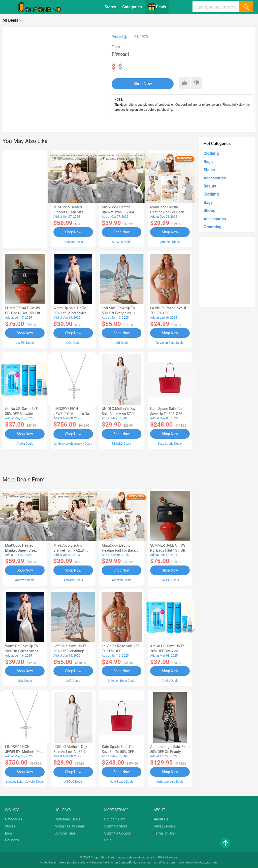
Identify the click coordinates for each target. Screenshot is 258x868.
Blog (9, 833)
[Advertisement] (25, 198)
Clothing (211, 153)
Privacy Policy (165, 826)
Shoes (209, 170)
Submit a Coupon (118, 833)
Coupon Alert (115, 819)
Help (108, 840)
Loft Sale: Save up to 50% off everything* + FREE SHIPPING (119, 313)
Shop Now (143, 84)
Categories (132, 7)
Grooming (213, 227)
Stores (110, 7)
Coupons (12, 840)
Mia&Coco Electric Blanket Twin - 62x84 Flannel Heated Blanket (120, 212)
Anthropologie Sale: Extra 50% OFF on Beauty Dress (170, 752)
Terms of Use (164, 833)
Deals (157, 7)
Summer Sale (65, 833)
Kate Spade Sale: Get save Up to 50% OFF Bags (167, 414)
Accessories (215, 178)
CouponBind (127, 862)
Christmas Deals (68, 819)
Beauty (210, 186)
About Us (161, 819)
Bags (208, 162)
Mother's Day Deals (70, 826)
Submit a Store (116, 826)
